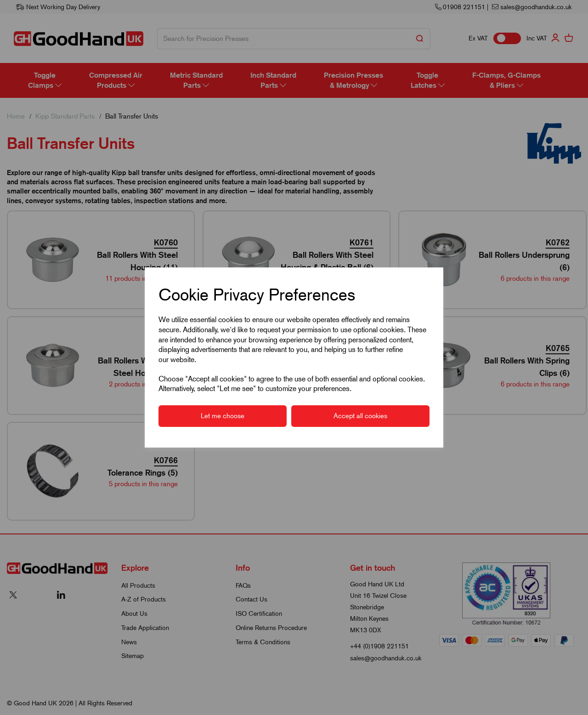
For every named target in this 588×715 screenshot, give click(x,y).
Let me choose (223, 416)
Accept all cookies (360, 416)
